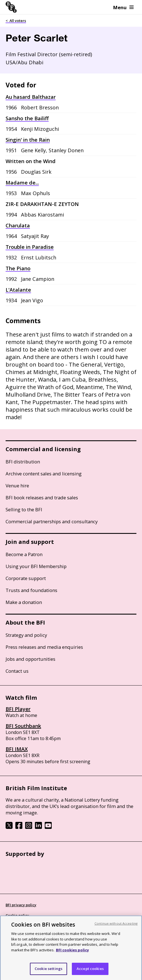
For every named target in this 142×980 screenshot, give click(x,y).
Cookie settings (48, 973)
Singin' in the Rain (28, 140)
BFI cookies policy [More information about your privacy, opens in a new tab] (72, 955)
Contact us (17, 671)
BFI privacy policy (21, 905)
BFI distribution (23, 462)
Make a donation (24, 602)
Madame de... (22, 183)
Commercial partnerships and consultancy (52, 521)
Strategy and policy (26, 635)
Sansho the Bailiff (27, 118)
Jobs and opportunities (30, 659)
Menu (123, 7)
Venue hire (17, 486)
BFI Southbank (23, 726)
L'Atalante (18, 290)
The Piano (18, 268)
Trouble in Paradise (30, 247)
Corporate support (26, 578)
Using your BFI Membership (36, 566)
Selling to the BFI (24, 509)
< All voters (16, 21)
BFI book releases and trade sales (42, 498)
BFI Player (18, 709)
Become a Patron (24, 554)
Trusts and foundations (31, 590)
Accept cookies (90, 973)
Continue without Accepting (116, 928)
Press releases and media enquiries (44, 647)
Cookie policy (17, 915)
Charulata (18, 225)
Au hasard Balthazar (31, 97)
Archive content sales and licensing (44, 474)
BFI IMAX (17, 749)
